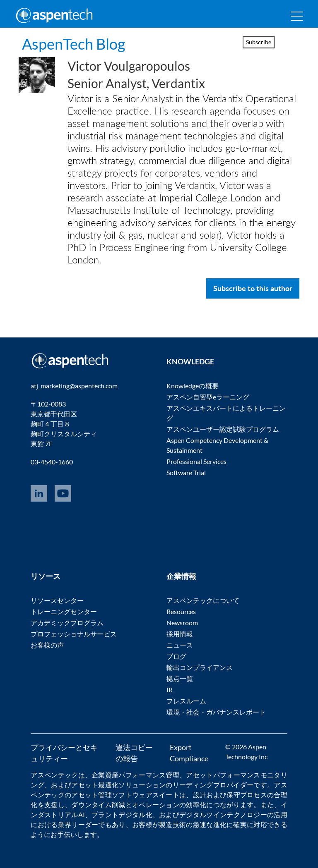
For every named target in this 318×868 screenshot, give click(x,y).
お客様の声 (47, 645)
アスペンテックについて (203, 600)
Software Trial (186, 472)
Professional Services (196, 461)
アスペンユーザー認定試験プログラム (223, 429)
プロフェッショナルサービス (74, 634)
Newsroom (182, 623)
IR (170, 690)
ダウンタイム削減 (98, 805)
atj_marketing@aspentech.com (74, 386)
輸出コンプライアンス (200, 667)
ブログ (176, 656)
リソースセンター (57, 600)
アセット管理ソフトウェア (112, 795)
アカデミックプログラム (67, 623)
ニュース (180, 645)
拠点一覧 (180, 678)
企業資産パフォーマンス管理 (135, 775)
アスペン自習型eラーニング (208, 397)
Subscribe (259, 42)
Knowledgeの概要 (193, 386)
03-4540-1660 (52, 462)
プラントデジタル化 (122, 814)
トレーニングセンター (64, 611)
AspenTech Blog (73, 44)
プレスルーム (186, 701)
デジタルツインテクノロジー (223, 814)
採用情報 (180, 634)
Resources (181, 611)
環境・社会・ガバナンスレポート (216, 712)
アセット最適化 (95, 785)
